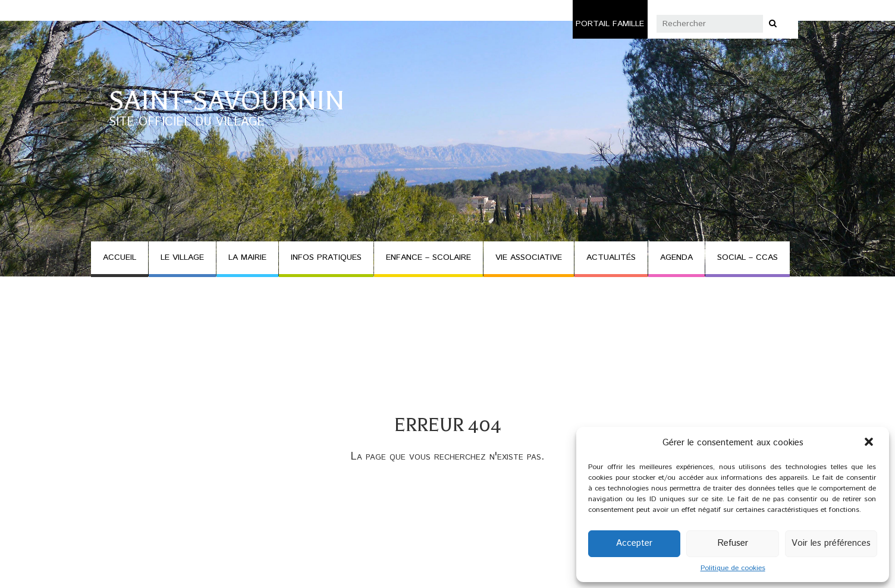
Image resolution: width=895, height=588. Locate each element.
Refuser (733, 543)
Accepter (634, 543)
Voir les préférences (831, 543)
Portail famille (610, 24)
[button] (870, 443)
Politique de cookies (733, 568)
